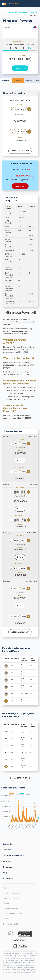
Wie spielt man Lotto (11, 893)
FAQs (5, 888)
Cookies (6, 919)
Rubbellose (8, 878)
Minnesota (6, 81)
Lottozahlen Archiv (20, 151)
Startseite (13, 12)
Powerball (34, 12)
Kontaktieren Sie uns (11, 908)
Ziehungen (7, 867)
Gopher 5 (29, 81)
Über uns (6, 903)
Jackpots (7, 861)
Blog (5, 873)
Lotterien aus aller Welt (13, 856)
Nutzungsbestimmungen (12, 914)
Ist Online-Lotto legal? (11, 898)
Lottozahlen (23, 12)
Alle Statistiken (20, 778)
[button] (37, 4)
